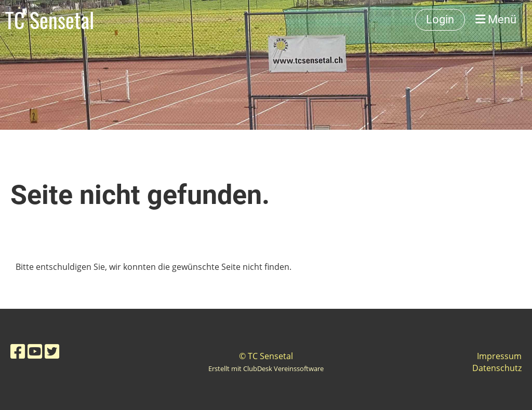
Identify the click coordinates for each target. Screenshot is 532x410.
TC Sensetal (50, 20)
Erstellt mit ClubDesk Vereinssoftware (266, 368)
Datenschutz (497, 368)
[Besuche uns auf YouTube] (35, 351)
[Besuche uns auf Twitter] (52, 351)
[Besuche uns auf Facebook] (18, 351)
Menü (496, 19)
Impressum (499, 356)
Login (440, 19)
